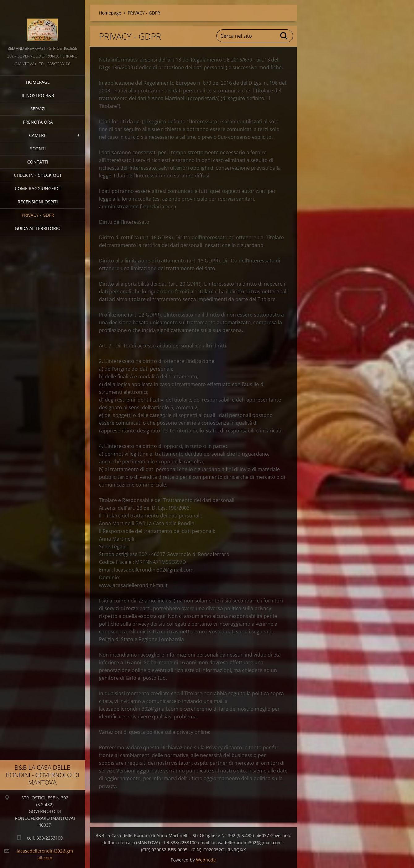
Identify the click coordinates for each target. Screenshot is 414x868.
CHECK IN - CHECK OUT (38, 175)
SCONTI (38, 149)
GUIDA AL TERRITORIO (38, 228)
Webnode (206, 860)
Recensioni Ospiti (38, 202)
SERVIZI (38, 109)
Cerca (284, 36)
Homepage (38, 82)
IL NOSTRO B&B (38, 95)
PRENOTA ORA (38, 122)
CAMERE (38, 135)
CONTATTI (38, 162)
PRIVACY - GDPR (38, 215)
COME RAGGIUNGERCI (38, 188)
